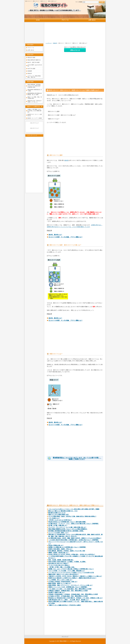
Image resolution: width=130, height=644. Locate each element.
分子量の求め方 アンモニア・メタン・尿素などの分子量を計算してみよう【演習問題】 (74, 524)
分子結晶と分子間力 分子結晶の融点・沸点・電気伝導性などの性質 (68, 596)
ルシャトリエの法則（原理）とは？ (58, 533)
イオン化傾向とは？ (54, 518)
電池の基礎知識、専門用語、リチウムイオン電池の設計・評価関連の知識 (35, 86)
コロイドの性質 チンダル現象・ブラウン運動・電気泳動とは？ (67, 571)
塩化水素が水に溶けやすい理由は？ (58, 563)
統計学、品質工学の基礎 (33, 62)
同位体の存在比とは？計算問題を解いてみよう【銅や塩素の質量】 (67, 522)
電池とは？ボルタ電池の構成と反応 (58, 515)
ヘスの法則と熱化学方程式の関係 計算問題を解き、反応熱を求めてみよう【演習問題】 (74, 540)
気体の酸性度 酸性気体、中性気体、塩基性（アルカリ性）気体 (67, 551)
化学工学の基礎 (31, 69)
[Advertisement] (65, 33)
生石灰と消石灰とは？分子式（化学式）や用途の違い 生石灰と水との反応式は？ (72, 554)
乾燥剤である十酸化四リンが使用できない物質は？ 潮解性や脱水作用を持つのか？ (72, 578)
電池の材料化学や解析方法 (34, 60)
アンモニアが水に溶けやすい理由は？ (59, 565)
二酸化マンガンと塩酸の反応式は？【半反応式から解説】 (65, 605)
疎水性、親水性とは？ (55, 235)
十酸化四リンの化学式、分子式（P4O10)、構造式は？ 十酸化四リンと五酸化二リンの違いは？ (75, 576)
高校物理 (30, 71)
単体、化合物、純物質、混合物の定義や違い (61, 560)
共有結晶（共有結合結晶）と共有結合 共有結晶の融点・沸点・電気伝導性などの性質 (73, 594)
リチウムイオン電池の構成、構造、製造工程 (35, 77)
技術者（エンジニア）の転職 (35, 118)
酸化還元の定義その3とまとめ (57, 513)
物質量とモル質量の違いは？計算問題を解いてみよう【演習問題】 (67, 547)
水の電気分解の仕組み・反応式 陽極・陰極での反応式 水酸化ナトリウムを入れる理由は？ (75, 538)
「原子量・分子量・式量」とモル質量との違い (62, 567)
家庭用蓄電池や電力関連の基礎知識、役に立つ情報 (35, 94)
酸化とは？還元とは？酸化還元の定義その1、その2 (63, 511)
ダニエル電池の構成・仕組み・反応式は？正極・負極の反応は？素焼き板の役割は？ (72, 516)
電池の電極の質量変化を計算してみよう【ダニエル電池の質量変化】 (68, 529)
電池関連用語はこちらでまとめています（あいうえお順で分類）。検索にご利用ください (77, 458)
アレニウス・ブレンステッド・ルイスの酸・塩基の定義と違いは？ (67, 527)
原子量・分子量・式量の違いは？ (58, 525)
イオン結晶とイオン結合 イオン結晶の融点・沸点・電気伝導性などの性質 (70, 589)
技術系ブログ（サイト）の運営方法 (35, 115)
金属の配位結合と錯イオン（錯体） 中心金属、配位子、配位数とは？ (69, 600)
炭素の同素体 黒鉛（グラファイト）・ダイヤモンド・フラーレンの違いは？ (71, 585)
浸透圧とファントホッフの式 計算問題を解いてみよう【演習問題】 (68, 587)
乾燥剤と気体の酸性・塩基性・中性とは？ (60, 549)
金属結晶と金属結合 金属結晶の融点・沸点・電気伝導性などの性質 (68, 591)
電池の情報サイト (65, 641)
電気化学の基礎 (31, 58)
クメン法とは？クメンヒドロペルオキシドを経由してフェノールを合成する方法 (71, 573)
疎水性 (66, 160)
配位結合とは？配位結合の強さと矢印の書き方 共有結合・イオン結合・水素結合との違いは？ (76, 598)
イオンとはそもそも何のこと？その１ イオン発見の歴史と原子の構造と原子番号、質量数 (74, 509)
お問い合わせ (31, 50)
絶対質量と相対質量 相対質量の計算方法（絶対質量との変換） (66, 531)
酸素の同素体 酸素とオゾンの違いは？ (60, 583)
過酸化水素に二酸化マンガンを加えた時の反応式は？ (64, 574)
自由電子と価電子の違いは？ (57, 592)
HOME (38, 20)
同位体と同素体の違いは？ (56, 545)
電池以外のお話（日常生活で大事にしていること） (35, 101)
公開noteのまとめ (75, 50)
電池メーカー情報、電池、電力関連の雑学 (35, 98)
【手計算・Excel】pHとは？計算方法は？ (60, 520)
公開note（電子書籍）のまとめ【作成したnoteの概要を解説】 (34, 111)
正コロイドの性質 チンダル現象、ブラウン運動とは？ (66, 237)
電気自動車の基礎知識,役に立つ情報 (35, 90)
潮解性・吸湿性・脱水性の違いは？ (58, 553)
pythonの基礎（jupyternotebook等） (35, 66)
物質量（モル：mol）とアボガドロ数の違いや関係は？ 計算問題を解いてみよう (71, 569)
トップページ (49, 43)
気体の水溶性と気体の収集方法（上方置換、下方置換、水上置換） (67, 562)
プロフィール (31, 48)
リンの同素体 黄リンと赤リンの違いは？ (60, 580)
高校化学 (55, 43)
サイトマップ (65, 636)
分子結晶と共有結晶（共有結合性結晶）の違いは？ (63, 582)
